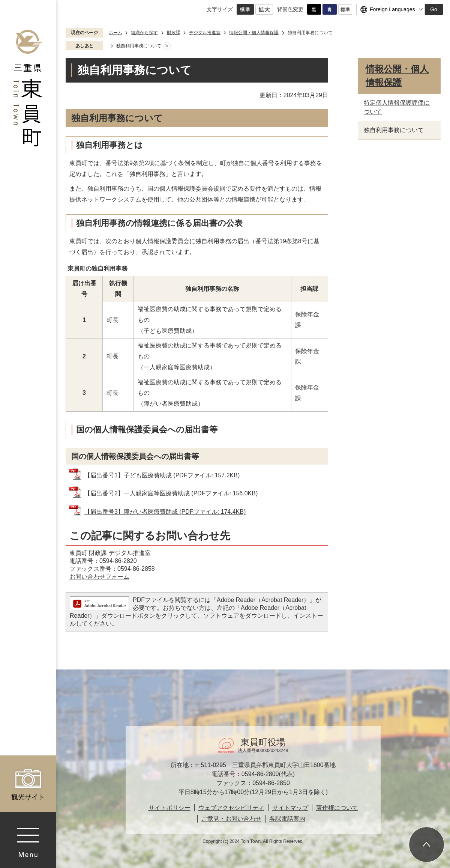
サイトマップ (290, 808)
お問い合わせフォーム (99, 577)
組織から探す (144, 33)
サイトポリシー (169, 808)
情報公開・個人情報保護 (254, 33)
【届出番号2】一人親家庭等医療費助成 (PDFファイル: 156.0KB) (171, 493)
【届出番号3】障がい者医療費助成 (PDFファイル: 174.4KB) (165, 512)
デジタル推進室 (205, 33)
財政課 (174, 33)
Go (434, 9)
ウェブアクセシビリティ (231, 808)
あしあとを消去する (167, 46)
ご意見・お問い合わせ (231, 819)
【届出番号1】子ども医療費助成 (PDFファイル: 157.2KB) (162, 475)
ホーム (115, 33)
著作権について (337, 808)
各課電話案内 (287, 819)
